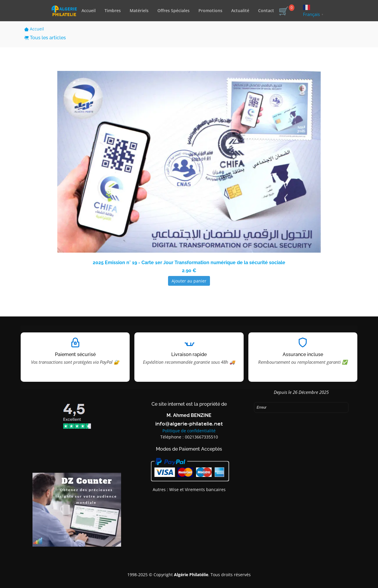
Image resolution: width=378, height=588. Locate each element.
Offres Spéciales (173, 10)
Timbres (113, 10)
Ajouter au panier (189, 281)
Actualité (240, 10)
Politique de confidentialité (189, 431)
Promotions (210, 10)
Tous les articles (45, 38)
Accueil (89, 10)
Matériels (139, 10)
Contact (266, 10)
